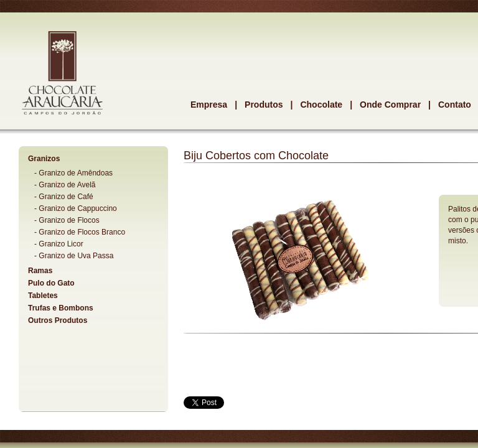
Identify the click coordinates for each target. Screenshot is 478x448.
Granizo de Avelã (67, 185)
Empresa (209, 105)
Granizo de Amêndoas (76, 173)
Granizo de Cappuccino (77, 208)
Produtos (264, 105)
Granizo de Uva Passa (76, 256)
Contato (455, 105)
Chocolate (321, 105)
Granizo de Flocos (69, 220)
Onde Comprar (390, 105)
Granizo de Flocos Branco (82, 232)
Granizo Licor (61, 244)
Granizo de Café (66, 197)
